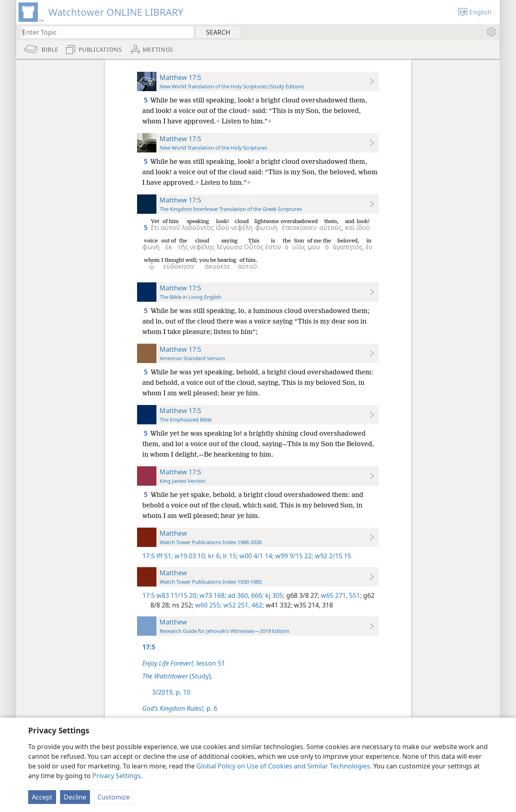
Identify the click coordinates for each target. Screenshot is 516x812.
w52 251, (236, 605)
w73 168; (212, 595)
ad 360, (238, 595)
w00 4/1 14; (256, 556)
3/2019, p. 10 (171, 692)
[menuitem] (491, 32)
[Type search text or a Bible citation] (103, 32)
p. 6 (180, 708)
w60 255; (208, 605)
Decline (75, 797)
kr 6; (214, 556)
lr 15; (230, 556)
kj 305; (274, 595)
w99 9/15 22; (293, 556)
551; (355, 595)
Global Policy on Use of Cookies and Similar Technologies (283, 766)
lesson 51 (184, 663)
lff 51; (165, 556)
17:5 (149, 556)
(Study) (177, 676)
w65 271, (333, 595)
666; (257, 595)
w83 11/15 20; (177, 595)
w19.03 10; (190, 556)
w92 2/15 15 (332, 556)
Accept (42, 797)
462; (257, 605)
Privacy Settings (117, 776)
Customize (114, 797)
